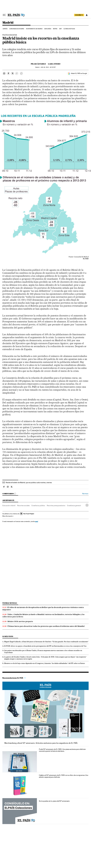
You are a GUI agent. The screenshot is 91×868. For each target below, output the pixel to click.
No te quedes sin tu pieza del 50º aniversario (54, 801)
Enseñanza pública (38, 505)
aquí (37, 521)
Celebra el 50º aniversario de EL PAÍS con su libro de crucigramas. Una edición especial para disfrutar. (64, 776)
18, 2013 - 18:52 (48, 67)
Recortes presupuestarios (56, 505)
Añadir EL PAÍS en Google (79, 73)
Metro (55, 29)
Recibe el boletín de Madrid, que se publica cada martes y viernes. (29, 483)
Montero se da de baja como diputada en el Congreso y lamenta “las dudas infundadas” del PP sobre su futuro (45, 663)
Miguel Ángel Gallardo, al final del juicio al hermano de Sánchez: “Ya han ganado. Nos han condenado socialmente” (46, 642)
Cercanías (48, 29)
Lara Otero (54, 64)
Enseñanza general (74, 505)
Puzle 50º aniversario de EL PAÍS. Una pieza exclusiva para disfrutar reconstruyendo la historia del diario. (62, 750)
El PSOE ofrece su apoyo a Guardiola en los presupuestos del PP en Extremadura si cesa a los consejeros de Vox (45, 646)
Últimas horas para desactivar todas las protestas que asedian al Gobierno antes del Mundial (46, 626)
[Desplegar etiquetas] (87, 505)
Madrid (8, 23)
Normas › (85, 494)
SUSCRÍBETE (79, 15)
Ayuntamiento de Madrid (34, 29)
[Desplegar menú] (4, 15)
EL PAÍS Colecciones (45, 686)
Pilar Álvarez (38, 64)
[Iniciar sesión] (87, 15)
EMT (60, 29)
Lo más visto (8, 636)
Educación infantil (9, 505)
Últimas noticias (69, 29)
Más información (8, 516)
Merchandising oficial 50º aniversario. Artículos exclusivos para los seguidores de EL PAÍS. (41, 743)
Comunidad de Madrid (17, 29)
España (5, 29)
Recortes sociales (23, 505)
